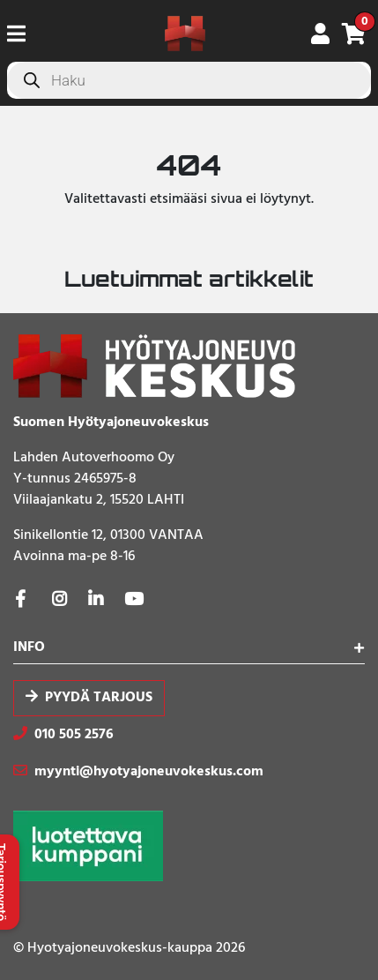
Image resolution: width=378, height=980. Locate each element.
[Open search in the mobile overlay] (189, 80)
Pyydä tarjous (99, 698)
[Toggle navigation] (23, 34)
